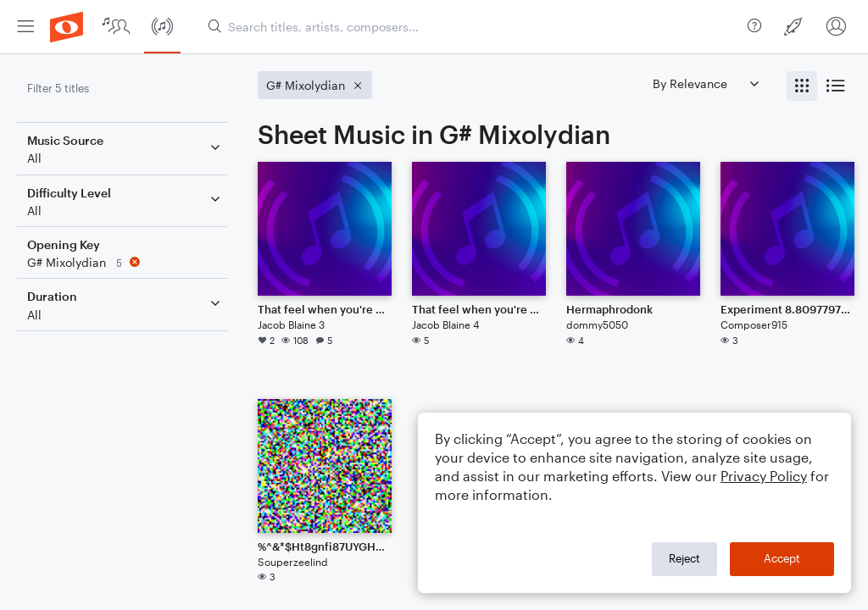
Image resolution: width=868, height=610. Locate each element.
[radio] (802, 86)
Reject (684, 558)
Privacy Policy (764, 476)
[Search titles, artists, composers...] (471, 27)
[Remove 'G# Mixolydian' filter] (125, 262)
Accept (782, 558)
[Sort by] (705, 83)
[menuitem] (25, 27)
